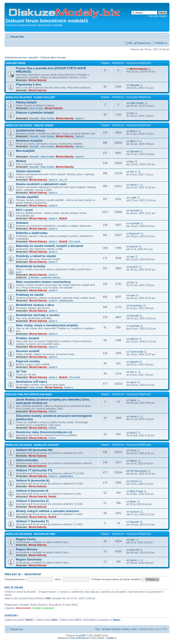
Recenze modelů (28, 351)
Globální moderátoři (43, 608)
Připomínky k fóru (29, 85)
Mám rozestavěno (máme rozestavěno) (43, 282)
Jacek (133, 400)
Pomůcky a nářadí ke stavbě (36, 256)
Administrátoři (23, 608)
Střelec (133, 461)
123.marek (74, 241)
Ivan (132, 113)
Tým (98, 629)
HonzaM (134, 210)
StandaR (34, 118)
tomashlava (136, 305)
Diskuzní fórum (16, 63)
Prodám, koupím (28, 338)
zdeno (133, 382)
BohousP (135, 234)
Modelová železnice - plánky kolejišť (30, 97)
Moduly (21, 161)
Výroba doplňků (27, 197)
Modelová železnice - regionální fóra (30, 534)
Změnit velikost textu (164, 36)
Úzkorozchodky (27, 460)
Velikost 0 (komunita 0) (32, 491)
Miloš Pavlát (136, 491)
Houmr (52, 438)
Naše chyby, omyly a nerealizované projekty (47, 325)
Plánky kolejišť (27, 102)
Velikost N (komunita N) (33, 481)
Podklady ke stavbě (30, 295)
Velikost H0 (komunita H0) (34, 450)
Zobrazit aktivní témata (53, 57)
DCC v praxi (24, 210)
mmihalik (134, 223)
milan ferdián (36, 108)
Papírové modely (28, 361)
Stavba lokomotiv (28, 171)
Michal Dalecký (37, 80)
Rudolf (63, 218)
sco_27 (63, 180)
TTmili (133, 451)
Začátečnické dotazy (30, 130)
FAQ (130, 43)
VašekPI (134, 362)
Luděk (133, 198)
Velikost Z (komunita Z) (32, 501)
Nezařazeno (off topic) (31, 382)
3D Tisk (21, 371)
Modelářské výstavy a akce (35, 305)
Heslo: (58, 579)
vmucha (134, 481)
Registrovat (144, 43)
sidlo (132, 540)
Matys (133, 501)
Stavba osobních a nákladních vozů (41, 184)
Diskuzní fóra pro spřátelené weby (29, 395)
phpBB (82, 636)
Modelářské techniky (31, 266)
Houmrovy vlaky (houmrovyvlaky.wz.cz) (44, 432)
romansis (135, 512)
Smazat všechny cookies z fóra (119, 629)
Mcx (132, 162)
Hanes (117, 620)
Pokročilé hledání (158, 16)
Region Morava (27, 549)
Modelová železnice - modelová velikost (32, 445)
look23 (133, 433)
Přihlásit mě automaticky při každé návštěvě (118, 579)
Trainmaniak (136, 352)
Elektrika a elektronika (32, 233)
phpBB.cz (112, 638)
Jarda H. (80, 118)
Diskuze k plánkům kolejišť (35, 113)
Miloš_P (134, 141)
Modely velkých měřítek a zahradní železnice (47, 511)
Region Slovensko (29, 559)
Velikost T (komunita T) (32, 521)
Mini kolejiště (25, 151)
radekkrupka (66, 301)
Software (22, 223)
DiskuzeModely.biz (80, 638)
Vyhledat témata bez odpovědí (21, 57)
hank (132, 295)
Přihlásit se (161, 43)
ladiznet (134, 339)
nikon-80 (134, 550)
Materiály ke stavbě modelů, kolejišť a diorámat (50, 246)
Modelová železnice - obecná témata (30, 125)
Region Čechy (26, 539)
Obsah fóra (17, 37)
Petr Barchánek (138, 471)
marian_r (134, 185)
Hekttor (52, 411)
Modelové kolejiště (29, 141)
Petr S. (133, 172)
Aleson (133, 131)
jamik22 (134, 267)
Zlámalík (134, 85)
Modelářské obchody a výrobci (38, 315)
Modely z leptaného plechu (46, 277)
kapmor (134, 246)
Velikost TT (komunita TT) (34, 470)
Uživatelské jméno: (15, 579)
